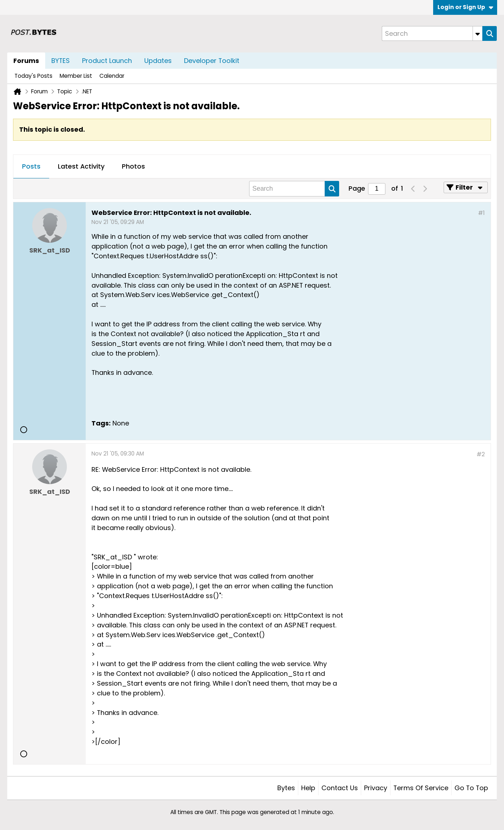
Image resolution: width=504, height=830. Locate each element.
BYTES (61, 61)
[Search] (432, 33)
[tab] (31, 167)
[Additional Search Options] (478, 33)
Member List (76, 76)
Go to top (471, 788)
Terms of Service (421, 788)
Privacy (376, 788)
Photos (133, 166)
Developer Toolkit (212, 61)
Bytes (286, 788)
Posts (31, 166)
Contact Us (340, 788)
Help (308, 788)
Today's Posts (33, 76)
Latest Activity (81, 166)
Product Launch (107, 61)
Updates (158, 61)
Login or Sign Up (465, 7)
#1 (481, 213)
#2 (481, 454)
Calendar (112, 76)
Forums (26, 61)
